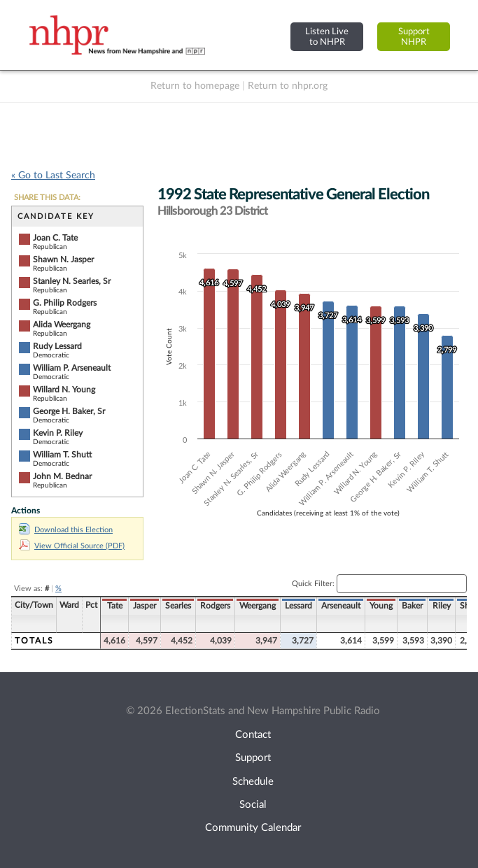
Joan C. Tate (55, 238)
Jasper (145, 606)
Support (253, 758)
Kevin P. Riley (58, 433)
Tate (115, 606)
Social (253, 805)
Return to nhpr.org (288, 86)
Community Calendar (253, 828)
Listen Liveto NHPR (327, 37)
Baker (412, 606)
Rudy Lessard (57, 346)
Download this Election (66, 530)
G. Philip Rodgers (65, 303)
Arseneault (341, 606)
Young (381, 606)
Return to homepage (195, 86)
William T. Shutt (62, 455)
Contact (253, 735)
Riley (442, 606)
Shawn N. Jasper (63, 259)
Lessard (298, 606)
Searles (178, 606)
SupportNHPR (414, 37)
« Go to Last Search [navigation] (53, 176)
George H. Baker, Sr (69, 411)
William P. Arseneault (72, 368)
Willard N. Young (64, 390)
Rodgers (215, 606)
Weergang (258, 606)
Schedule (253, 782)
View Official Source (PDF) (72, 546)
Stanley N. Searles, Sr (72, 281)
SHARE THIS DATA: (47, 198)
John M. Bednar (62, 476)
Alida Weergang (62, 325)
